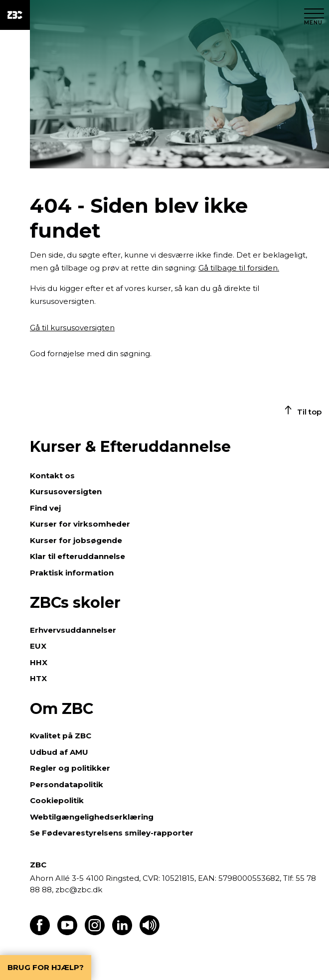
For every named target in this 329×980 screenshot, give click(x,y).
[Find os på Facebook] (40, 932)
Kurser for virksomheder (80, 524)
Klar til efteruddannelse (78, 556)
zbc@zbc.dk (79, 890)
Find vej (45, 508)
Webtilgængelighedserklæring (92, 817)
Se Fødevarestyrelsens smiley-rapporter (112, 833)
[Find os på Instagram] (95, 932)
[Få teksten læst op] (150, 932)
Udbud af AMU (59, 752)
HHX (39, 662)
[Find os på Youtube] (67, 932)
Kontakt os (52, 476)
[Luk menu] (314, 15)
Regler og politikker (70, 768)
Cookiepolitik (57, 800)
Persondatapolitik (67, 784)
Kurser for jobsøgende (76, 540)
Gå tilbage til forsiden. (239, 268)
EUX (38, 646)
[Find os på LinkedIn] (122, 932)
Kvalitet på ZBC (61, 736)
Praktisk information (72, 573)
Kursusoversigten (66, 491)
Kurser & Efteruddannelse (130, 447)
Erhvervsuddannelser (73, 630)
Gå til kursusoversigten (72, 328)
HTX (38, 678)
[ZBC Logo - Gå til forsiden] (15, 15)
